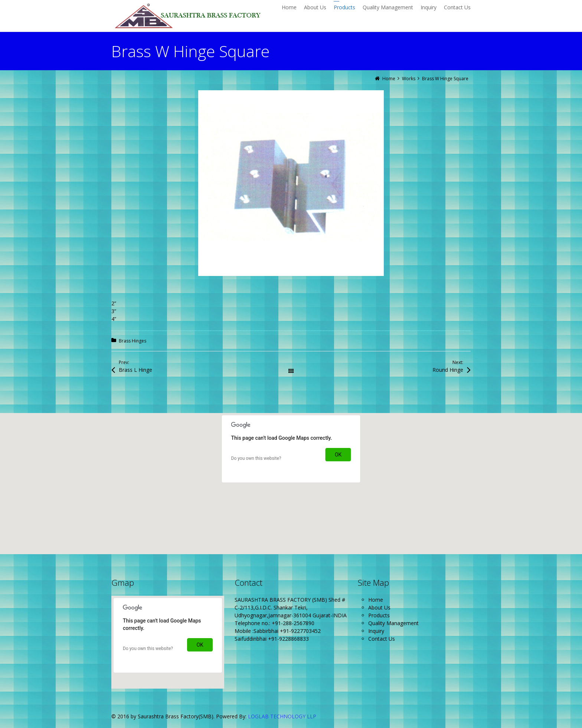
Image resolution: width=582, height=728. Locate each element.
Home (376, 600)
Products (379, 615)
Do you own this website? (256, 458)
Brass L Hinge (135, 370)
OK (338, 455)
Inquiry (376, 631)
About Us (379, 607)
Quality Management (393, 623)
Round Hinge (448, 370)
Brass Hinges (133, 341)
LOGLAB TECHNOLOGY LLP (282, 716)
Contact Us (382, 639)
